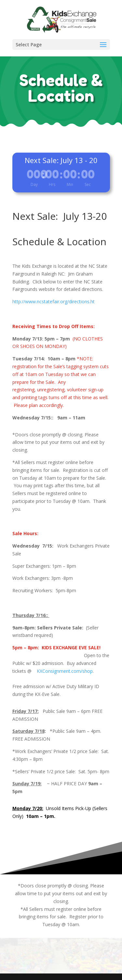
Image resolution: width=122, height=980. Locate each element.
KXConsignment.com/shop (63, 671)
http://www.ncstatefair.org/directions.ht (54, 302)
